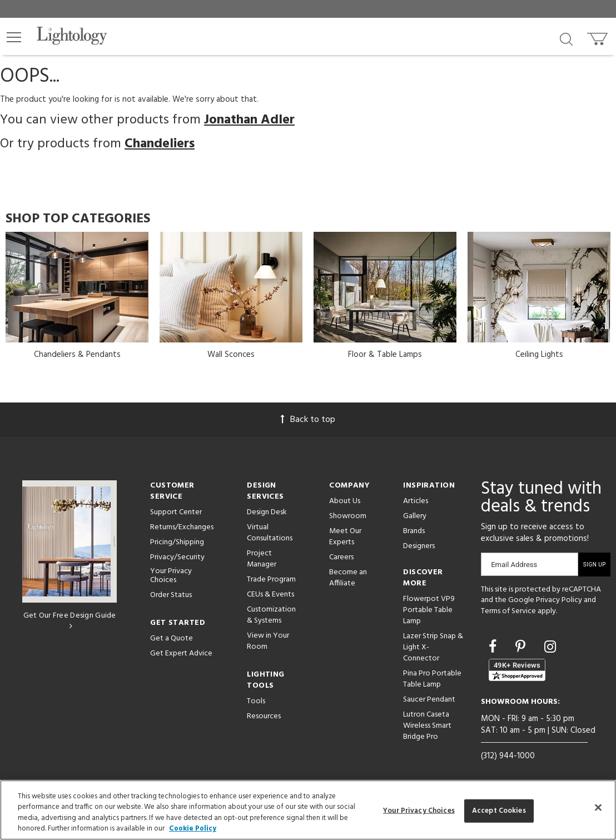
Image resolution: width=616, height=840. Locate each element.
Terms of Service (508, 611)
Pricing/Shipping (177, 542)
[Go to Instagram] (550, 648)
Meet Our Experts (345, 537)
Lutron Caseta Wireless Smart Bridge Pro (427, 726)
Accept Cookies (499, 811)
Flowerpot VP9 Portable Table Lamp (429, 610)
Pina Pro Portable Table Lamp (432, 679)
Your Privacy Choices (171, 576)
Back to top (308, 420)
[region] (308, 810)
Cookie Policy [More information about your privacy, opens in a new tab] (193, 829)
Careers (341, 557)
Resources (264, 716)
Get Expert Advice (181, 653)
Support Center (176, 512)
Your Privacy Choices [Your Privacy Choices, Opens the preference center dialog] (419, 811)
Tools (256, 701)
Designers (419, 546)
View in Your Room (268, 641)
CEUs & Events (270, 595)
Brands (414, 531)
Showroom (348, 516)
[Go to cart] (598, 36)
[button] (14, 37)
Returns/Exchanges (182, 527)
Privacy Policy (559, 600)
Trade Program (271, 580)
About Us (345, 501)
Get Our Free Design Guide (70, 620)
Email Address (514, 565)
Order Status (171, 595)
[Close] (598, 807)
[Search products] (566, 38)
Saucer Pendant (429, 700)
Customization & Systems (271, 615)
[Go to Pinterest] (522, 648)
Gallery (415, 516)
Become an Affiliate (348, 578)
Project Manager (262, 559)
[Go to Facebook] (494, 648)
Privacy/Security (177, 557)
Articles (416, 501)
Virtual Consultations (270, 533)
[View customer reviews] (517, 670)
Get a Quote (172, 638)
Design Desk (267, 512)
